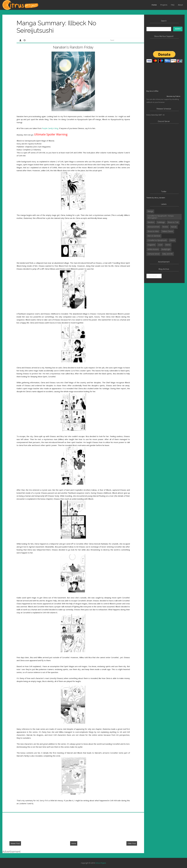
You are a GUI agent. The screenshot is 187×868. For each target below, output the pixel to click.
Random (151, 222)
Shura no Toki (173, 222)
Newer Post (15, 843)
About (180, 5)
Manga (150, 211)
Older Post (132, 843)
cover (160, 245)
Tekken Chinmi (167, 231)
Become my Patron (174, 96)
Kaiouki (174, 227)
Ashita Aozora (153, 249)
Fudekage (161, 222)
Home (154, 5)
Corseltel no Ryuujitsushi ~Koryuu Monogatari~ (161, 217)
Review (165, 227)
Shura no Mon (153, 231)
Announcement (154, 227)
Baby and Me (168, 254)
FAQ (173, 5)
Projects (164, 5)
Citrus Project (101, 863)
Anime (168, 245)
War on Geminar (154, 236)
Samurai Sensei (154, 254)
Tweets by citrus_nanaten (156, 198)
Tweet (112, 40)
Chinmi (172, 240)
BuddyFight (166, 249)
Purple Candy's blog (50, 128)
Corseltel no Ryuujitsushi (157, 240)
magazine (151, 245)
